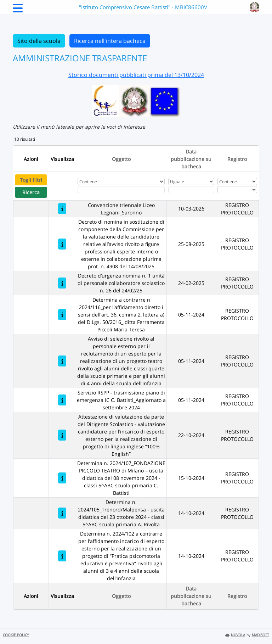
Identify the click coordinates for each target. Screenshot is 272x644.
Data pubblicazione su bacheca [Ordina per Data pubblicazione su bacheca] (191, 159)
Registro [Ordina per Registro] (237, 159)
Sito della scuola (39, 41)
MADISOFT (260, 635)
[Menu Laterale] (18, 10)
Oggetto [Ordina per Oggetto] (121, 159)
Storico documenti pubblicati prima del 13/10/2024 (136, 75)
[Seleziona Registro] (237, 190)
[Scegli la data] (191, 190)
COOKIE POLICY (16, 635)
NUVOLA (235, 635)
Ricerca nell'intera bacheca (110, 41)
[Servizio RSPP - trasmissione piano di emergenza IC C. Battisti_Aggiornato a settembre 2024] (62, 400)
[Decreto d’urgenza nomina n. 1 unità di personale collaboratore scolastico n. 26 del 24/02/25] (62, 283)
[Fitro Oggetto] (121, 190)
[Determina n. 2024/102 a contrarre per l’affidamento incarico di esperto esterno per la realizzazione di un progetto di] (62, 556)
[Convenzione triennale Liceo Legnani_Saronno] (62, 209)
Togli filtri (31, 180)
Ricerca (31, 192)
